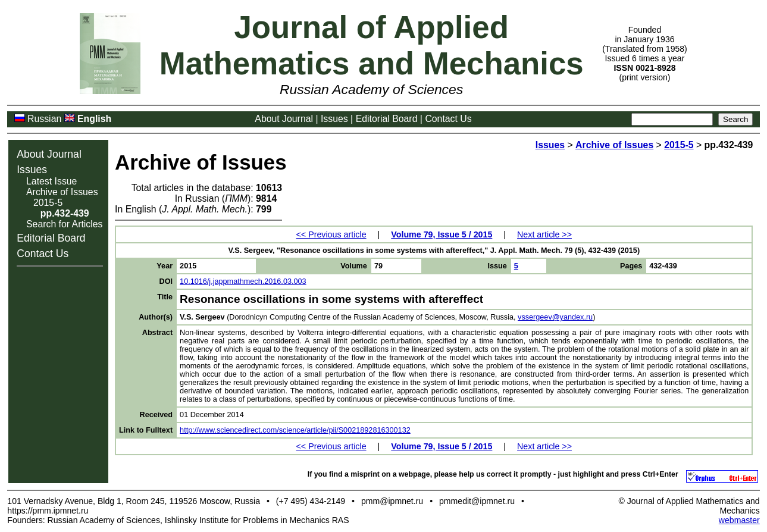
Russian (44, 119)
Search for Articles (64, 224)
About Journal (284, 119)
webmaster (739, 520)
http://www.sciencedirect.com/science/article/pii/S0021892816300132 (295, 430)
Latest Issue (51, 181)
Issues (334, 119)
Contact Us (448, 119)
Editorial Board (387, 119)
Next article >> (544, 234)
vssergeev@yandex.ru (555, 317)
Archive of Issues (62, 192)
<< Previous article (331, 234)
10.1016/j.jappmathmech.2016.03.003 (243, 281)
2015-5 (48, 203)
